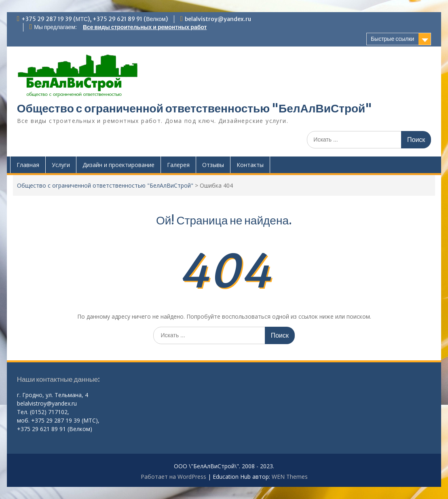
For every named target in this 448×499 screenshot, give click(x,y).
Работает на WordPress (173, 477)
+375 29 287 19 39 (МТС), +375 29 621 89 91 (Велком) (95, 19)
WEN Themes (290, 477)
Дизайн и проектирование (118, 165)
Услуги (61, 165)
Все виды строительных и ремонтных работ (145, 27)
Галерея (178, 165)
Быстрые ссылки (392, 39)
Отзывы (213, 165)
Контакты (250, 165)
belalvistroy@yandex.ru (218, 19)
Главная (28, 165)
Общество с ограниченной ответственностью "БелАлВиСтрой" (195, 108)
